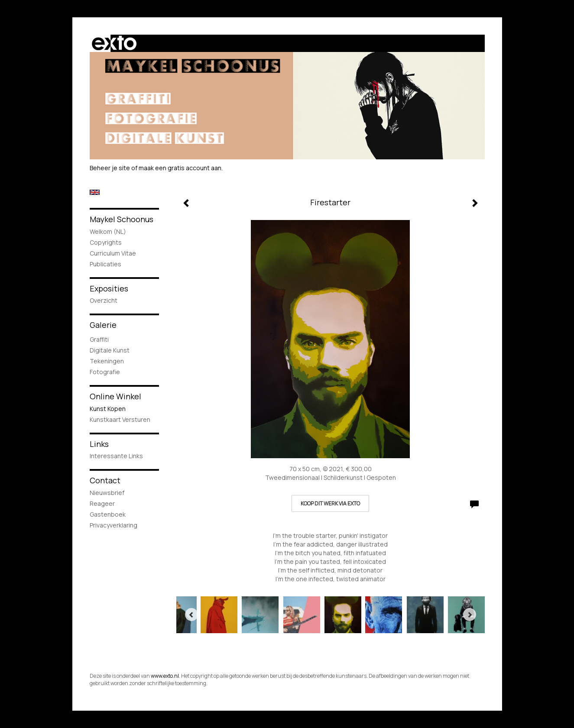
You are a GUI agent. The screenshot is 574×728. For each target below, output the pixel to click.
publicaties (105, 264)
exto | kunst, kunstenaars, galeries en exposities (114, 43)
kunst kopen (108, 409)
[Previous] (191, 615)
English (95, 192)
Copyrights (106, 242)
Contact (105, 480)
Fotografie (105, 372)
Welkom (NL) (108, 231)
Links (99, 444)
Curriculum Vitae (113, 253)
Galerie (103, 325)
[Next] (470, 615)
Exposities (109, 288)
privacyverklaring (114, 525)
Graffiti (99, 339)
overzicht (104, 300)
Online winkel (115, 396)
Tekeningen (107, 361)
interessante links (116, 456)
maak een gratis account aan (180, 168)
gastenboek (108, 514)
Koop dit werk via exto (330, 503)
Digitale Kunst (110, 350)
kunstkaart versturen (120, 419)
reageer (102, 503)
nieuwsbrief (107, 493)
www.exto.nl (165, 676)
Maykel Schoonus (122, 219)
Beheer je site (110, 168)
